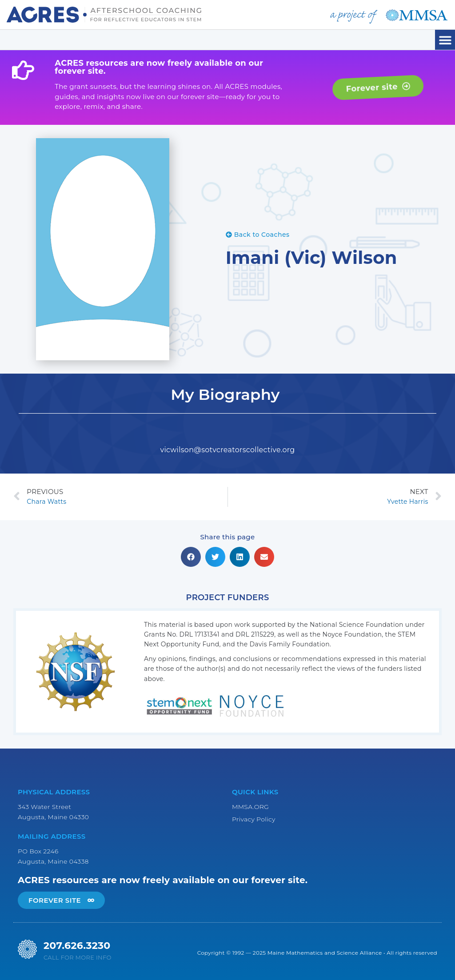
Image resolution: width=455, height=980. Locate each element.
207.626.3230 (77, 946)
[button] (445, 40)
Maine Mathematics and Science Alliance (325, 953)
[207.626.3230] (27, 949)
